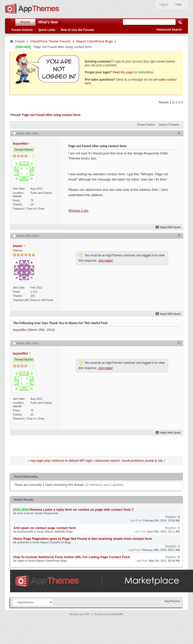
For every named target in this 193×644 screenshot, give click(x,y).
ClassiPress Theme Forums (51, 41)
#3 (179, 343)
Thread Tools (145, 125)
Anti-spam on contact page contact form (45, 528)
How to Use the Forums (77, 30)
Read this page (123, 72)
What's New (48, 22)
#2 (179, 235)
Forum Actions (22, 30)
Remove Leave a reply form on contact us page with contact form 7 (82, 510)
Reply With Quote (168, 227)
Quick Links (47, 30)
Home (26, 22)
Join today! (106, 261)
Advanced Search (169, 30)
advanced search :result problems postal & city (129, 461)
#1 (179, 133)
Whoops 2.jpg (78, 211)
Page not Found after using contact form (51, 115)
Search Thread (168, 125)
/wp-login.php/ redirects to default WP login (61, 461)
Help (179, 5)
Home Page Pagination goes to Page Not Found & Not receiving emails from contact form (83, 539)
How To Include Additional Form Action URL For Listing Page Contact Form (72, 557)
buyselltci (20, 330)
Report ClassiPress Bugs (95, 41)
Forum (20, 41)
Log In (164, 5)
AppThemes (172, 601)
